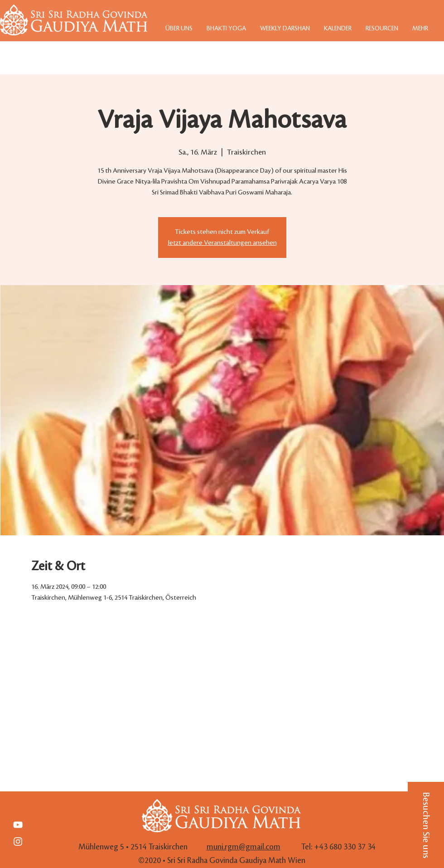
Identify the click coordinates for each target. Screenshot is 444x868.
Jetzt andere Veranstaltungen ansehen (222, 243)
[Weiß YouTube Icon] (18, 825)
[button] (426, 825)
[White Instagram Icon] (18, 841)
